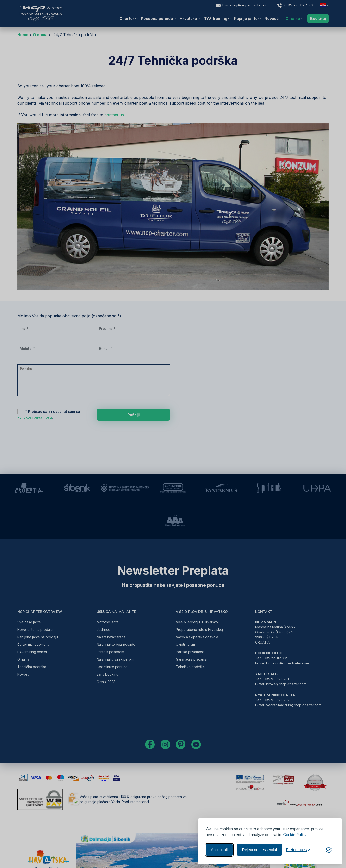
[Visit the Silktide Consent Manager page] (329, 850)
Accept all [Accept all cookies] (219, 850)
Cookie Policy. (295, 835)
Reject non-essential (259, 850)
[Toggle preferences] (298, 850)
